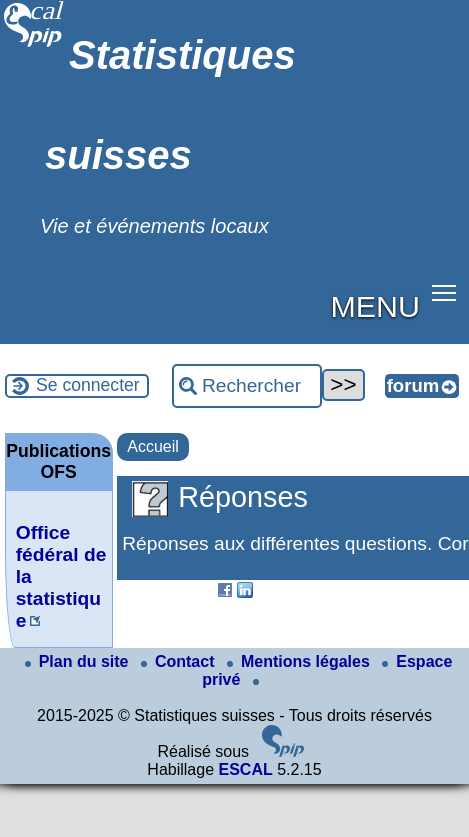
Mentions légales (300, 661)
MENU (375, 306)
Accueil (153, 446)
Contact (180, 661)
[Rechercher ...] (247, 386)
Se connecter (88, 385)
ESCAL (245, 769)
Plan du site (79, 661)
